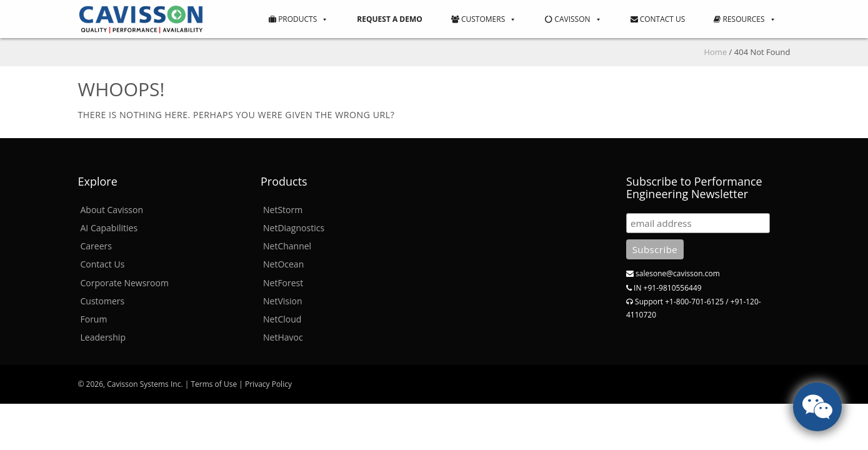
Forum (94, 319)
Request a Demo (390, 19)
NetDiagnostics (294, 228)
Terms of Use (214, 384)
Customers (484, 19)
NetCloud (282, 319)
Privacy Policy (268, 384)
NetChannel (287, 246)
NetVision (283, 301)
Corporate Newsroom (125, 283)
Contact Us (658, 19)
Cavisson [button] (573, 19)
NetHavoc (283, 337)
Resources (745, 19)
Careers (96, 246)
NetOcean (283, 264)
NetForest (283, 283)
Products (298, 19)
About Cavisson (112, 210)
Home (715, 52)
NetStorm (283, 210)
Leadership (103, 337)
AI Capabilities (109, 228)
